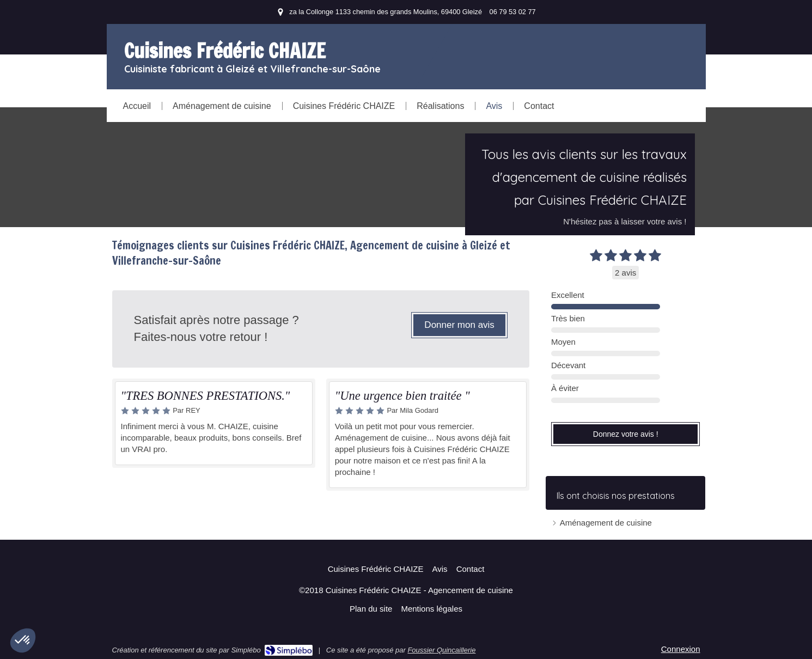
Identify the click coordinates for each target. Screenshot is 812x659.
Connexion (681, 649)
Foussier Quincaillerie (441, 650)
